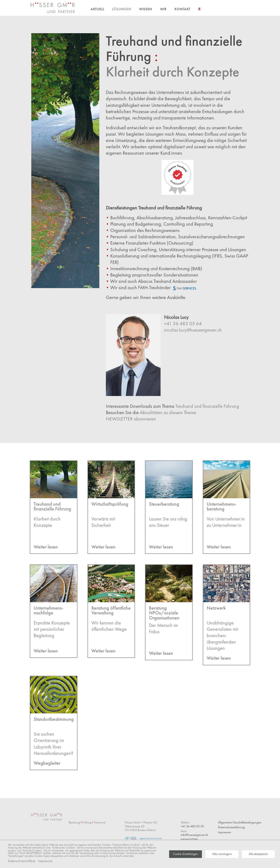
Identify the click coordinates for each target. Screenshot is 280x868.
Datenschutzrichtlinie (22, 861)
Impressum (45, 861)
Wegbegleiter (47, 763)
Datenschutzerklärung (231, 827)
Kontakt (183, 9)
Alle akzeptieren (258, 854)
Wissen (146, 9)
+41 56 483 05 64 (183, 324)
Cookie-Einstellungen (185, 854)
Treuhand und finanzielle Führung (207, 406)
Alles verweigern (222, 854)
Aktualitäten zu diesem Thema (168, 412)
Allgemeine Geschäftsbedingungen (240, 822)
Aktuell (97, 9)
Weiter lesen (46, 547)
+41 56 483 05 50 (192, 826)
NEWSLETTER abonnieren (131, 419)
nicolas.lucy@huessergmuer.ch (193, 330)
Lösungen (122, 9)
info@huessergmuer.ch (194, 835)
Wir (163, 9)
